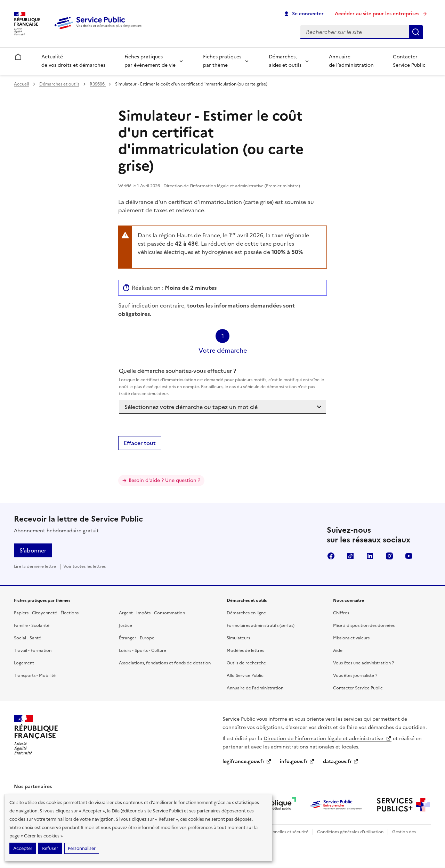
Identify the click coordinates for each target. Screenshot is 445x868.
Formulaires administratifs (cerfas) (261, 625)
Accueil (21, 84)
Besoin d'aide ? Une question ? (164, 480)
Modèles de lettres (245, 650)
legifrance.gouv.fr (247, 761)
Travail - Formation (33, 650)
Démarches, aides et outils (285, 61)
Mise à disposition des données (364, 625)
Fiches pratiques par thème (222, 61)
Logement (24, 663)
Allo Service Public (245, 675)
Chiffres (341, 613)
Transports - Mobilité (35, 675)
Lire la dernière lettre (35, 566)
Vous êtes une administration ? (363, 663)
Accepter (23, 848)
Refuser (50, 848)
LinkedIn (370, 556)
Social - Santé (27, 638)
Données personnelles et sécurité (275, 832)
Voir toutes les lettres (84, 566)
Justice (126, 625)
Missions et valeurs (351, 638)
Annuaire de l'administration (255, 688)
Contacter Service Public (409, 61)
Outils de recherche (246, 663)
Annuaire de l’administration (351, 61)
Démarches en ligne (246, 613)
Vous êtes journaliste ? (355, 675)
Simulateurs (238, 638)
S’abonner (33, 550)
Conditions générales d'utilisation (350, 832)
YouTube (409, 556)
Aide (338, 650)
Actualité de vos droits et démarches (73, 61)
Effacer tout (140, 443)
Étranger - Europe (137, 638)
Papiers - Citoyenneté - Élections (46, 613)
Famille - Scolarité (32, 625)
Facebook (331, 556)
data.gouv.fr (341, 761)
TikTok (350, 556)
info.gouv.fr (297, 761)
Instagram (389, 556)
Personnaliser (82, 848)
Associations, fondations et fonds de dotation (165, 663)
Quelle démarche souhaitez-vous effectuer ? (222, 382)
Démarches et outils (59, 84)
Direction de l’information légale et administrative (327, 739)
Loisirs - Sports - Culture (143, 650)
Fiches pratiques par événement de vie (150, 61)
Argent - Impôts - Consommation (152, 613)
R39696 (98, 84)
